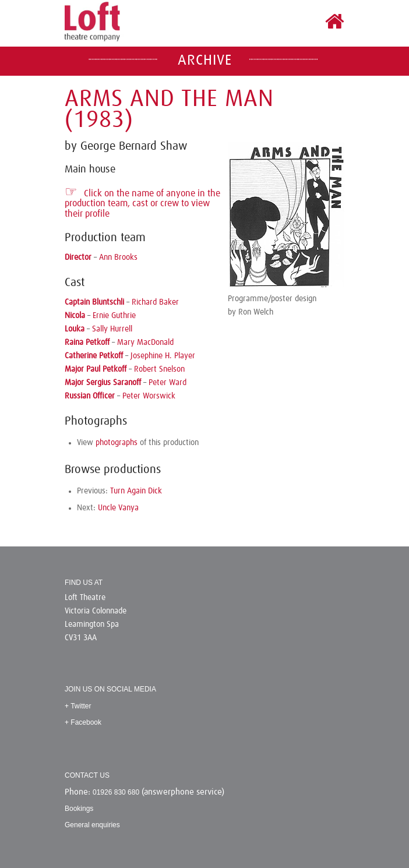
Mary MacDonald (145, 343)
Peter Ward (168, 383)
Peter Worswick (149, 396)
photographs (117, 443)
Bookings (79, 809)
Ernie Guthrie (114, 316)
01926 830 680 (116, 792)
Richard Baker (155, 302)
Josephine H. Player (163, 356)
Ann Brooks (118, 257)
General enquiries (92, 825)
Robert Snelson (159, 369)
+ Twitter (78, 706)
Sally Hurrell (112, 329)
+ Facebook (83, 722)
